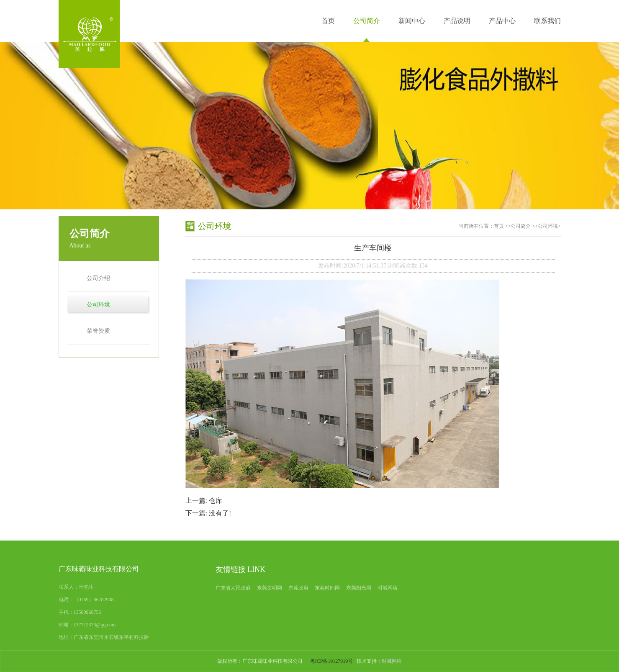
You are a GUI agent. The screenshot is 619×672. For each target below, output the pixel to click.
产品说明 (457, 21)
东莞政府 (298, 588)
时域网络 (388, 588)
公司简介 (367, 21)
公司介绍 (98, 278)
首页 (328, 21)
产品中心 (502, 21)
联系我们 (547, 21)
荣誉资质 (98, 331)
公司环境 (98, 305)
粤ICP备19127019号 (332, 661)
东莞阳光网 (359, 588)
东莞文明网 (270, 588)
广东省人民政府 (233, 588)
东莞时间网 (327, 588)
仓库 (216, 501)
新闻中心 (412, 21)
